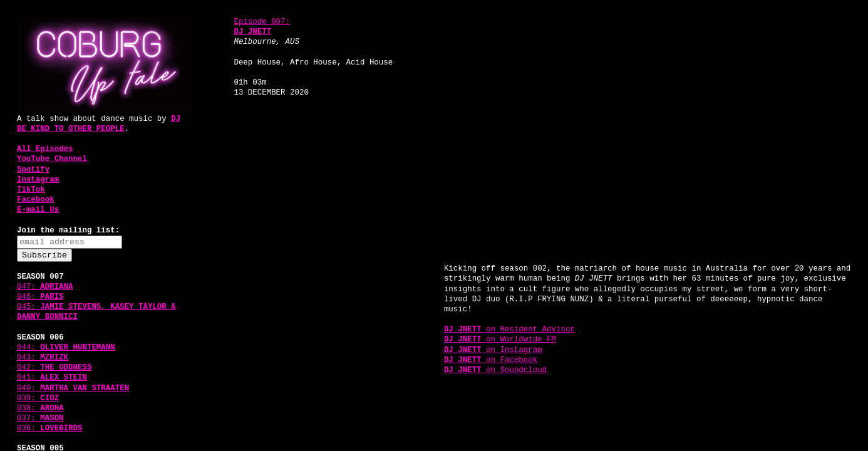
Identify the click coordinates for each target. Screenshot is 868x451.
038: (40, 408)
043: (43, 358)
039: (38, 398)
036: (50, 428)
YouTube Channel (52, 159)
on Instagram (493, 350)
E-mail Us (38, 210)
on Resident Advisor (509, 329)
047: (45, 287)
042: (54, 368)
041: (52, 378)
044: (66, 348)
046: (40, 297)
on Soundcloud (495, 370)
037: (40, 418)
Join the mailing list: (68, 231)
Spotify (33, 170)
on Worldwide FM (500, 340)
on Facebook (491, 360)
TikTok (31, 190)
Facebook (36, 200)
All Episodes (45, 149)
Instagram (38, 180)
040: (73, 388)
